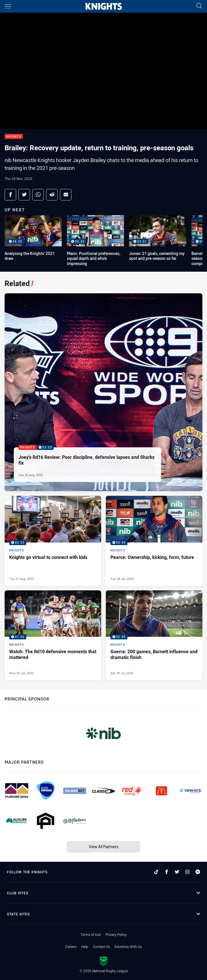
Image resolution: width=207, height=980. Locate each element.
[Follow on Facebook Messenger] (198, 872)
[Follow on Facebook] (167, 872)
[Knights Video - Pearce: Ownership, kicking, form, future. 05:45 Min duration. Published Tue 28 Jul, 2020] (154, 541)
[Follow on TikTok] (156, 872)
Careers (71, 947)
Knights (14, 137)
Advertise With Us (128, 947)
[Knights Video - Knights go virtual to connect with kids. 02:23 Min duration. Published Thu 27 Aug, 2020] (53, 541)
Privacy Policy (116, 934)
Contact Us (101, 947)
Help (85, 947)
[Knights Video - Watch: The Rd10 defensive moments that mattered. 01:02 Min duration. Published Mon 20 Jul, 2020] (53, 635)
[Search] (199, 6)
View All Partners (104, 847)
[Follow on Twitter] (177, 872)
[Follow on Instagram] (187, 872)
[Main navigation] (8, 6)
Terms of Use (91, 934)
